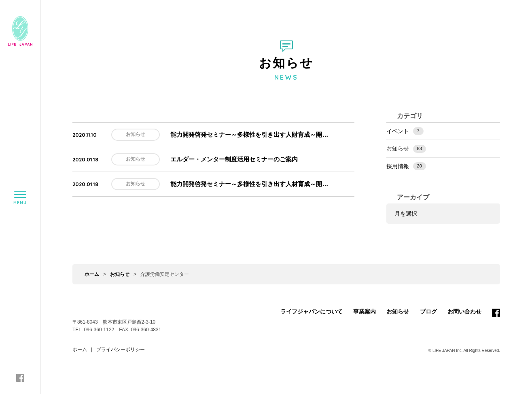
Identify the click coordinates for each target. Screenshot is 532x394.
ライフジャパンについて (312, 311)
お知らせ (406, 149)
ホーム (92, 274)
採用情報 (406, 166)
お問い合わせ (464, 311)
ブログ (428, 311)
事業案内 (365, 311)
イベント (405, 131)
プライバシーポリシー (121, 350)
